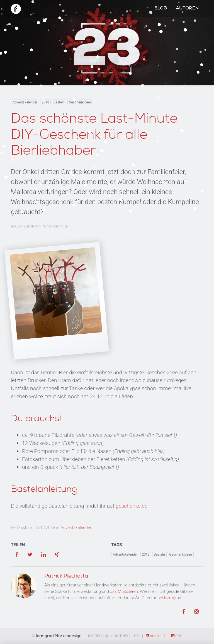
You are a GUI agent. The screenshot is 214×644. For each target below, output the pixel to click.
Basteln (59, 102)
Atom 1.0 (156, 636)
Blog (161, 9)
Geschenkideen (80, 102)
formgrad (172, 598)
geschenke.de (132, 506)
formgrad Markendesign (59, 636)
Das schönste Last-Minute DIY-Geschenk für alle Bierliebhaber (94, 136)
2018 (45, 102)
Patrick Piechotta (55, 226)
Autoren (187, 9)
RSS (177, 636)
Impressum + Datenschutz (114, 636)
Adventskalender (25, 102)
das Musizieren (124, 591)
